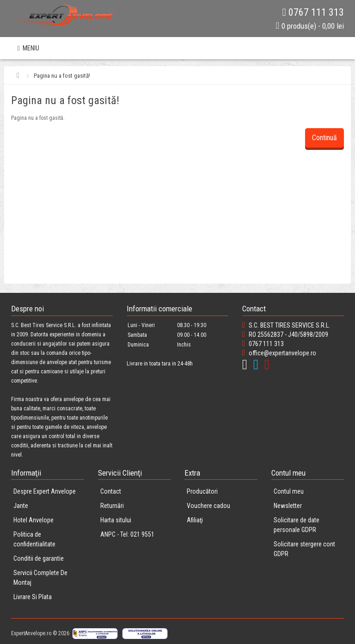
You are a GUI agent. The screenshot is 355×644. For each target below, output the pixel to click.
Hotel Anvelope (34, 520)
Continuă (324, 138)
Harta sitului (116, 520)
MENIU (28, 48)
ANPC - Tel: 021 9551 (127, 534)
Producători (202, 491)
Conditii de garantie (39, 558)
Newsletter (288, 506)
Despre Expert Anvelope (45, 491)
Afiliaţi (195, 520)
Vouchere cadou (208, 506)
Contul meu (289, 491)
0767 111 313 (313, 12)
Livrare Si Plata (33, 597)
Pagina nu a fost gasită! (62, 76)
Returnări (112, 506)
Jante (21, 506)
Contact (111, 491)
